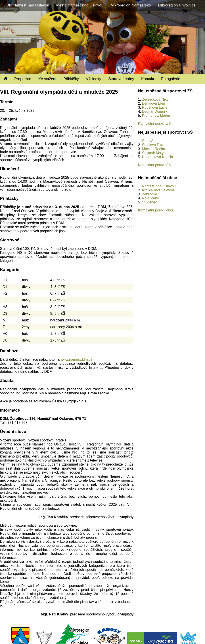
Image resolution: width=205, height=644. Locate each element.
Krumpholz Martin (156, 115)
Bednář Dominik (155, 111)
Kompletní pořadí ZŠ (154, 123)
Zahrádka (150, 194)
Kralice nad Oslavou (158, 190)
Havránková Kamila (158, 157)
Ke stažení (47, 79)
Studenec (150, 202)
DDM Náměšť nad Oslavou (26, 5)
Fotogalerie (171, 79)
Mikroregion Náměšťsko (131, 5)
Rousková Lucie (155, 107)
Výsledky (94, 79)
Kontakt (148, 79)
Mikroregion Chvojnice (177, 5)
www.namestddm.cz (76, 359)
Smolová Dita (153, 145)
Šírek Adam (151, 141)
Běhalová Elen (154, 103)
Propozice (23, 79)
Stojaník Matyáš (155, 153)
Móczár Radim (154, 149)
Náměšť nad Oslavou (159, 186)
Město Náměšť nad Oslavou (80, 5)
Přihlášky (71, 79)
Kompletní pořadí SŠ (155, 165)
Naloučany (151, 198)
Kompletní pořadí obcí (156, 210)
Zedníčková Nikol (156, 99)
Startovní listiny (121, 79)
